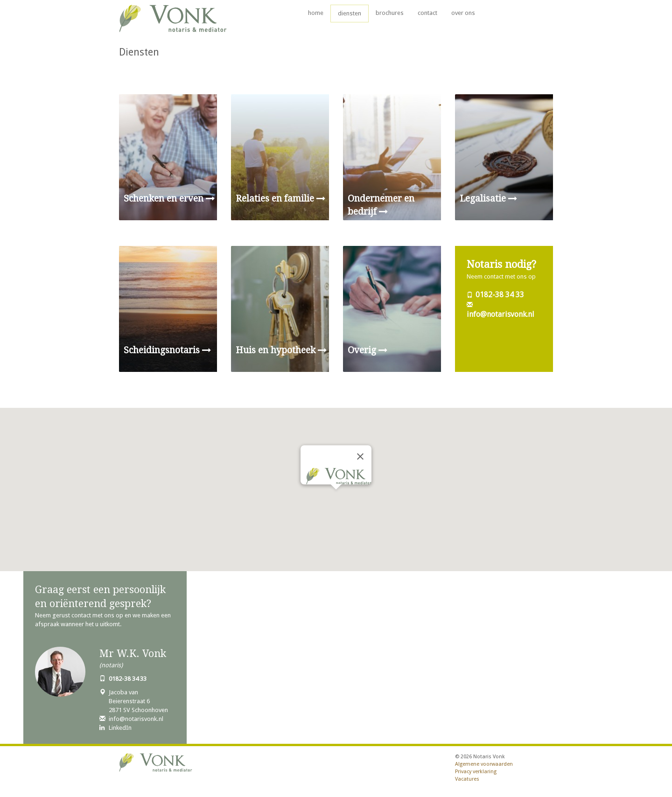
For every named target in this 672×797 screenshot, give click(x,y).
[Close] (360, 456)
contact (427, 13)
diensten (350, 13)
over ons (463, 13)
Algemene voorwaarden (484, 764)
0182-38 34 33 (500, 295)
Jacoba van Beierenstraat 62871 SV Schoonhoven (138, 701)
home (316, 13)
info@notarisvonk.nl (500, 314)
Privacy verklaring (476, 772)
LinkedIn (120, 728)
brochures (390, 13)
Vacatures (467, 779)
